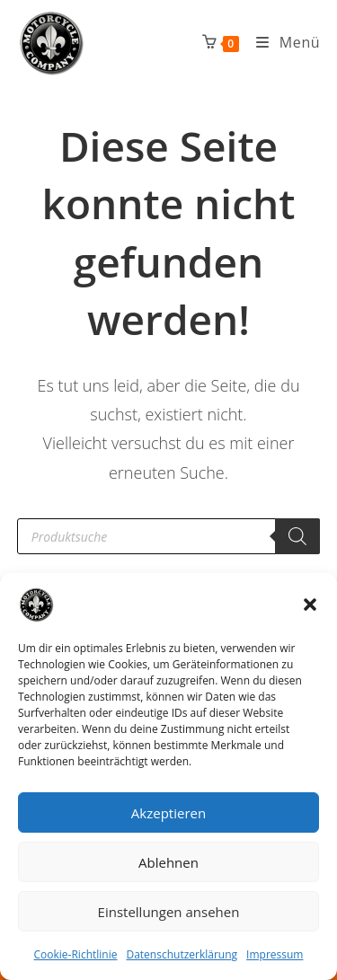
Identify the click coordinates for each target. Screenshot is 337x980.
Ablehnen (168, 862)
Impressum (275, 954)
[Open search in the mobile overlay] (169, 536)
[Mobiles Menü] (281, 42)
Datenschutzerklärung (182, 954)
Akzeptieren (168, 813)
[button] (310, 605)
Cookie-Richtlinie (76, 954)
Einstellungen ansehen (169, 912)
